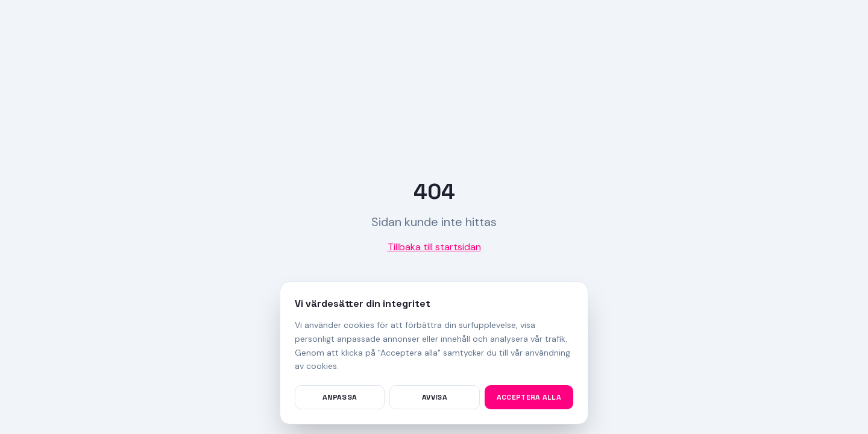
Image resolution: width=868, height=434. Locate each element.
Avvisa (435, 397)
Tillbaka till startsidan (434, 247)
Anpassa (340, 397)
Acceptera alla (529, 397)
